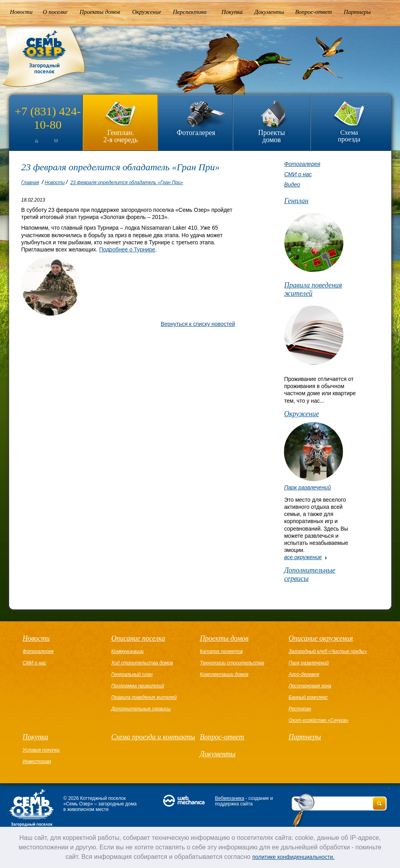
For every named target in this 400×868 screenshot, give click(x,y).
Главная (30, 183)
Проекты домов (100, 12)
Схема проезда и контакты (153, 737)
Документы (269, 12)
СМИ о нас (298, 174)
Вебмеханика (230, 798)
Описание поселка (138, 638)
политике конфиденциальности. (293, 857)
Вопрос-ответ (313, 12)
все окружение (303, 557)
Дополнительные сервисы (310, 574)
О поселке (55, 12)
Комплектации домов (224, 674)
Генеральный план (132, 674)
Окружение (147, 12)
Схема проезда (349, 136)
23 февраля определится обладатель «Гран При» (127, 183)
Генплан (296, 201)
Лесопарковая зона (310, 686)
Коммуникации (128, 651)
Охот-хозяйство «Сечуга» (319, 720)
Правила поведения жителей (313, 289)
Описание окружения (321, 638)
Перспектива (190, 12)
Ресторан (300, 709)
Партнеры (357, 12)
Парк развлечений (307, 487)
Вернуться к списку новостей (198, 324)
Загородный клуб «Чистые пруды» (328, 651)
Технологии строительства (232, 663)
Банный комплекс (308, 697)
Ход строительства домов (142, 663)
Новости (21, 12)
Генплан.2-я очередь (121, 136)
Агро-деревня (304, 674)
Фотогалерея (196, 133)
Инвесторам (37, 761)
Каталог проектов (221, 651)
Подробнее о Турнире (127, 249)
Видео (292, 185)
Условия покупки (41, 750)
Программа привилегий (138, 686)
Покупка (232, 12)
